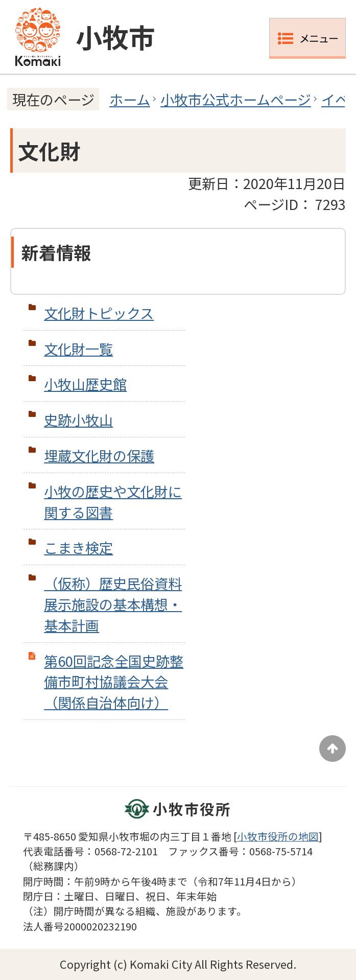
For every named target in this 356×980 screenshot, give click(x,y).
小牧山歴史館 (85, 384)
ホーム (130, 99)
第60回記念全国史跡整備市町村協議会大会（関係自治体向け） (114, 682)
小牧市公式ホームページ (236, 99)
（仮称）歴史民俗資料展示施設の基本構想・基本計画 (113, 604)
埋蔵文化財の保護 (99, 455)
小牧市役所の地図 (278, 836)
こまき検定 (78, 547)
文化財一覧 (78, 348)
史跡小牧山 (78, 419)
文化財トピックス (99, 313)
